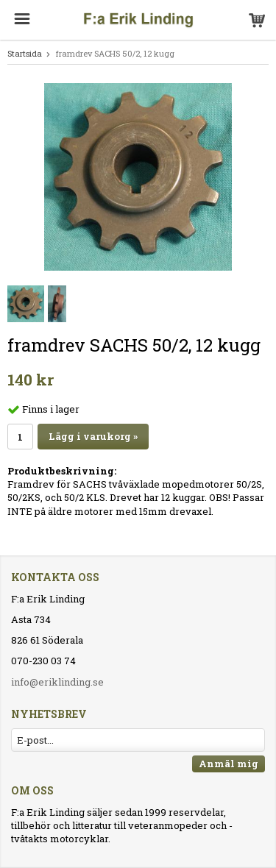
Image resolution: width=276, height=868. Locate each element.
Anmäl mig (229, 764)
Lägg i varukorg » (93, 436)
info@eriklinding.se (57, 682)
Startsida (25, 53)
